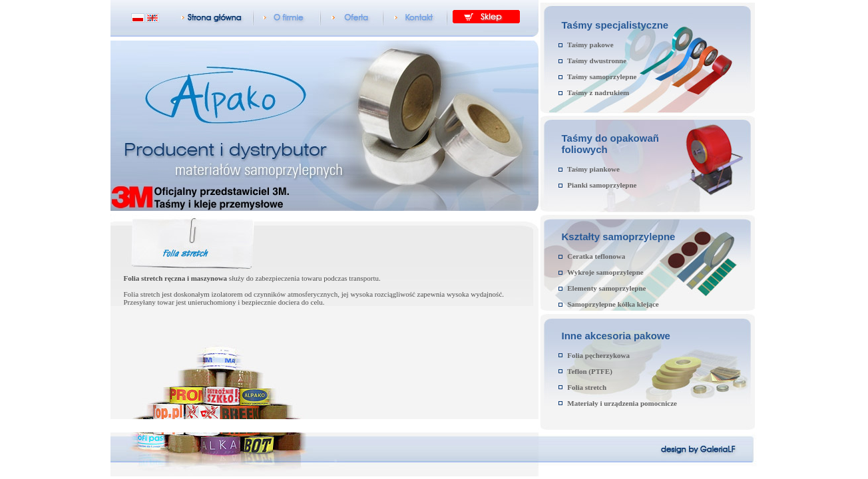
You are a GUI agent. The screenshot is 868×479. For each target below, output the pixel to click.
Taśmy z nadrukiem (598, 92)
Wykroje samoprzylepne (605, 272)
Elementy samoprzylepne (606, 288)
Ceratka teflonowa (596, 256)
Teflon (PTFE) (590, 371)
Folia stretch (587, 387)
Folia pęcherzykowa (598, 355)
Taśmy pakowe (590, 45)
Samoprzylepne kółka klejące (613, 304)
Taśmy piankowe (593, 169)
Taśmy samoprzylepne (602, 77)
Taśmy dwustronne (597, 61)
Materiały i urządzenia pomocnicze (622, 403)
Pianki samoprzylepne (602, 185)
